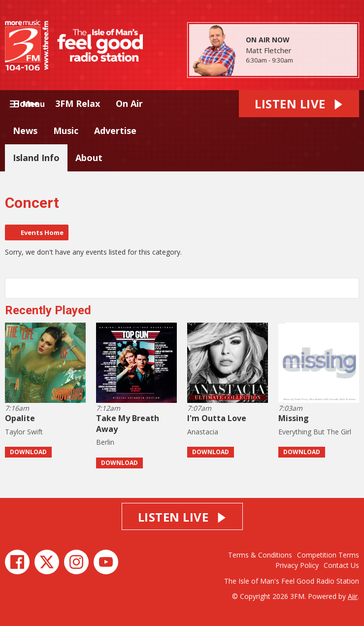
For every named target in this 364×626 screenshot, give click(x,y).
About (89, 158)
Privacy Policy (297, 565)
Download (28, 452)
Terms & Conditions (260, 555)
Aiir (353, 596)
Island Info (36, 158)
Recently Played (48, 310)
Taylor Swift (24, 432)
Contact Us (341, 565)
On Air (129, 103)
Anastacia (203, 432)
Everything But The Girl (315, 432)
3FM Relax (78, 103)
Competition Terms (328, 555)
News (25, 131)
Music (66, 131)
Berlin (105, 442)
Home (26, 103)
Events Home (42, 232)
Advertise (115, 131)
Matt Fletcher (269, 50)
